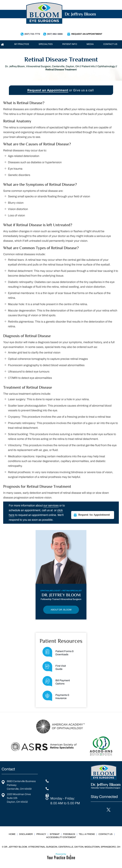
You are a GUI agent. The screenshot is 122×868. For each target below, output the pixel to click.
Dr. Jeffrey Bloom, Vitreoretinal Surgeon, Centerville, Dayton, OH (42, 66)
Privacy (41, 834)
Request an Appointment (48, 90)
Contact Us (105, 834)
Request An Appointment (87, 34)
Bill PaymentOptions (56, 681)
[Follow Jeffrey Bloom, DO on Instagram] (115, 810)
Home (12, 834)
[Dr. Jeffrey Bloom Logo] (61, 14)
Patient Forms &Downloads (58, 652)
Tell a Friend (87, 834)
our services (51, 505)
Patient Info (88, 66)
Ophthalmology (106, 66)
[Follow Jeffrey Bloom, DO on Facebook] (94, 810)
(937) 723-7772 (32, 34)
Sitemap (55, 834)
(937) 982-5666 (55, 34)
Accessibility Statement (61, 837)
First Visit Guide (54, 667)
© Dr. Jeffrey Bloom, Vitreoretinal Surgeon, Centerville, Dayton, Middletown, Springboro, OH (61, 847)
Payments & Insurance (56, 696)
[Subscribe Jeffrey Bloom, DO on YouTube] (94, 818)
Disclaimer (26, 834)
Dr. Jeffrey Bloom (61, 595)
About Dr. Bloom (61, 610)
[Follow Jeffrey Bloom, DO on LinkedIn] (101, 810)
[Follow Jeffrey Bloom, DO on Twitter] (108, 810)
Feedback (69, 834)
